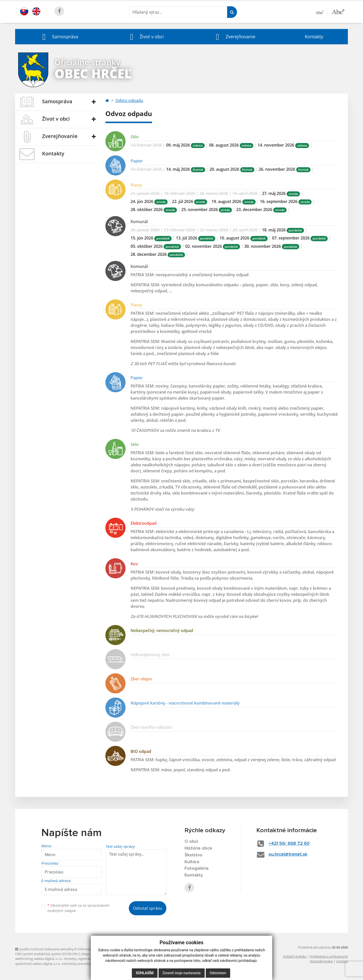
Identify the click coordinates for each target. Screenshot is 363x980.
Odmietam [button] (218, 973)
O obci (191, 842)
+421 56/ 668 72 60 (289, 844)
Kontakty (314, 37)
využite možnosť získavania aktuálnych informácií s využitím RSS (65, 949)
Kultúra (192, 862)
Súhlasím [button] (145, 973)
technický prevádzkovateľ (81, 964)
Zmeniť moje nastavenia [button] (182, 973)
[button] (59, 37)
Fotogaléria (196, 868)
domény (70, 959)
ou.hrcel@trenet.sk (288, 854)
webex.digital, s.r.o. (48, 959)
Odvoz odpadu (129, 100)
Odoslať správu (148, 908)
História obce (198, 848)
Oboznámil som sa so (78, 908)
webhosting (24, 959)
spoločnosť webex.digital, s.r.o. (38, 964)
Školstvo (193, 855)
